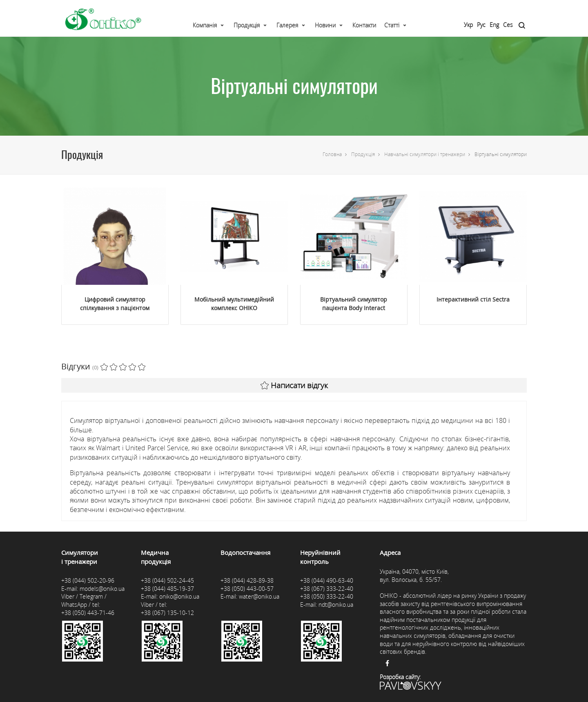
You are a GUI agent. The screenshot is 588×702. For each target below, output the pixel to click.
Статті (392, 25)
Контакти (364, 25)
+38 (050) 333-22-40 (327, 596)
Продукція (247, 25)
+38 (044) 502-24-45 (167, 580)
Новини (325, 25)
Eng (494, 25)
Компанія (205, 25)
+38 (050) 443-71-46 (88, 613)
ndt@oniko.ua (336, 605)
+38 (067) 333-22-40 (327, 589)
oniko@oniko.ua (179, 596)
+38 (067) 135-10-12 (167, 613)
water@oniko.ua (259, 596)
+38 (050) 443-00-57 (247, 589)
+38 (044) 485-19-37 (167, 589)
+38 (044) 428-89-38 (247, 580)
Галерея (287, 25)
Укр (468, 25)
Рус (481, 25)
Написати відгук (294, 385)
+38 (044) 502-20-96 (88, 580)
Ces (508, 25)
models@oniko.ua (102, 589)
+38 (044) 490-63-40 (327, 580)
